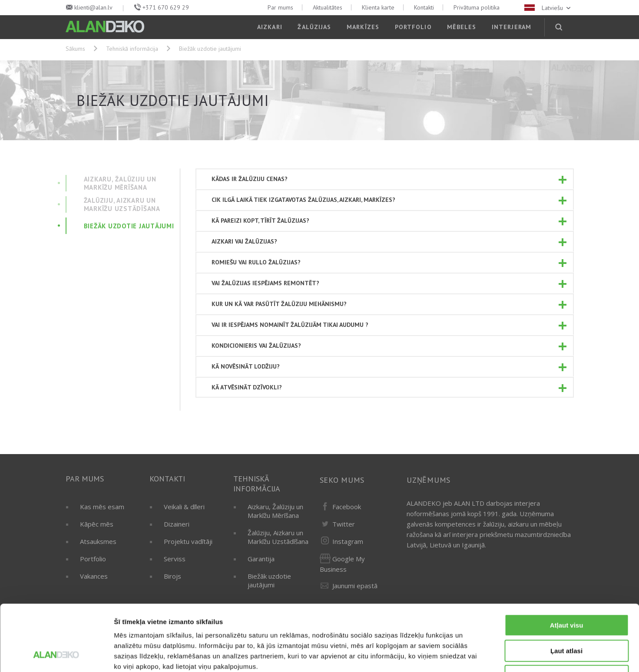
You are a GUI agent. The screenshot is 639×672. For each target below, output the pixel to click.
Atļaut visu (567, 566)
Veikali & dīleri (184, 507)
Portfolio (413, 27)
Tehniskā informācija (132, 49)
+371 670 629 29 (166, 7)
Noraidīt (567, 617)
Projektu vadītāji (188, 541)
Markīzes (363, 27)
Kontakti (424, 7)
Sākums (75, 49)
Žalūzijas (314, 27)
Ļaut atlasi (566, 591)
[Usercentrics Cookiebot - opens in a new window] (56, 655)
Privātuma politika (477, 7)
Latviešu (548, 8)
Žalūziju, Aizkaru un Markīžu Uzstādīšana (278, 537)
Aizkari (270, 27)
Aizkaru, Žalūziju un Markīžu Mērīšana (275, 511)
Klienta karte (378, 7)
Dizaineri (177, 524)
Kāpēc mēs (97, 524)
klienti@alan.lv (93, 7)
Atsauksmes (98, 541)
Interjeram (512, 27)
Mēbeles (462, 27)
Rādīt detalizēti (473, 655)
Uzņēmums (429, 480)
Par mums (280, 7)
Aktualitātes (328, 7)
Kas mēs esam (102, 507)
